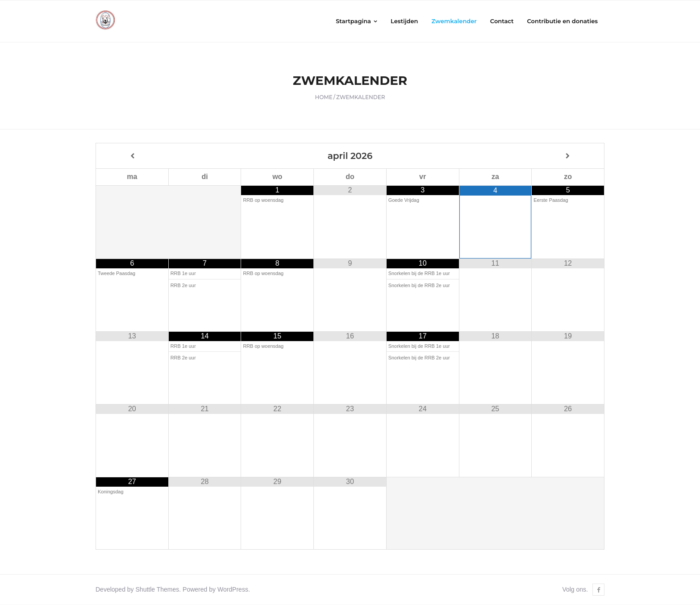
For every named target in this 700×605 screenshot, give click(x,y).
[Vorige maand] (132, 156)
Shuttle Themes (158, 590)
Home (324, 98)
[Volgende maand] (568, 156)
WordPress (233, 590)
